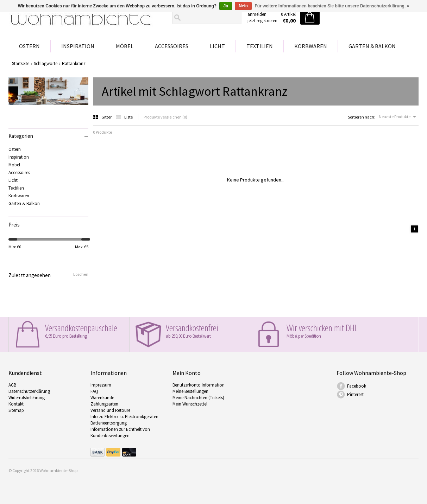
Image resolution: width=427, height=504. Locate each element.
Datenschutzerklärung (29, 391)
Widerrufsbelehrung (27, 398)
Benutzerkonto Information (199, 385)
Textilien (260, 46)
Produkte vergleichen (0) (165, 117)
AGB (12, 385)
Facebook (357, 386)
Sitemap (16, 410)
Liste (124, 117)
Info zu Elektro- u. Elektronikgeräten (124, 417)
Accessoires (172, 46)
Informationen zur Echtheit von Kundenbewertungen (120, 432)
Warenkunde (102, 398)
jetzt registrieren (262, 21)
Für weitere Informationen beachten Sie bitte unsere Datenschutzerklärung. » (332, 6)
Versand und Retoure (110, 410)
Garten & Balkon (372, 46)
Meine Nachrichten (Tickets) (198, 398)
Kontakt (16, 404)
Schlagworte (46, 63)
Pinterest (355, 394)
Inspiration (78, 46)
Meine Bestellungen (190, 391)
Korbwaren (311, 46)
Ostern (29, 46)
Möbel (125, 46)
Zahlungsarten (104, 404)
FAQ (94, 391)
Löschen (81, 274)
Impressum (101, 385)
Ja (225, 6)
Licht (217, 46)
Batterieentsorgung (109, 423)
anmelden (257, 14)
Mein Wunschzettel (190, 404)
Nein (243, 6)
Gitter (103, 117)
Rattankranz (74, 63)
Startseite (21, 63)
